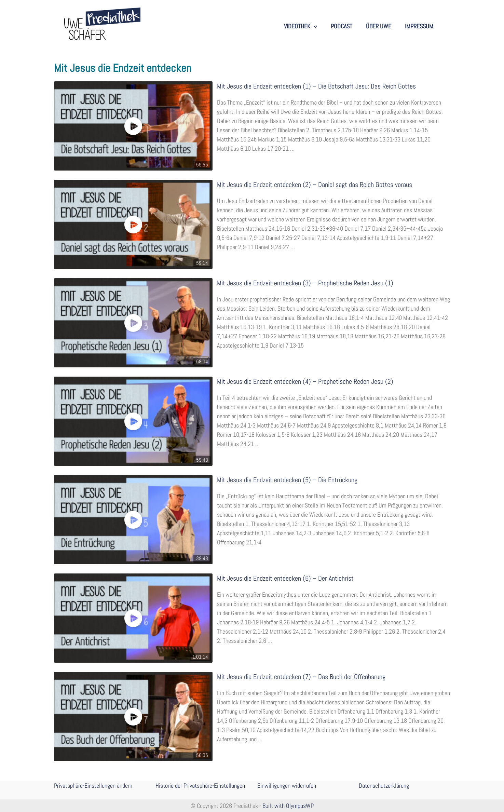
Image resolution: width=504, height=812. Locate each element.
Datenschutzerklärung (384, 786)
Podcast (342, 26)
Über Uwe (379, 26)
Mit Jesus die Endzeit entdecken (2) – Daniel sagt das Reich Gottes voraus (315, 185)
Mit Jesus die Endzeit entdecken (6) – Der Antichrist (285, 578)
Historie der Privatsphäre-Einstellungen (200, 786)
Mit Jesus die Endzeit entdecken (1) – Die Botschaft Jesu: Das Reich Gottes (316, 86)
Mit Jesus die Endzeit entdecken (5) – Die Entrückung (287, 480)
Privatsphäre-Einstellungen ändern (93, 786)
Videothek (301, 26)
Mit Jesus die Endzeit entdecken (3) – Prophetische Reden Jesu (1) (305, 283)
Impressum (419, 26)
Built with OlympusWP (288, 806)
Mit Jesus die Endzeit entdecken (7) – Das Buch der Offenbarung (301, 677)
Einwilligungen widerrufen (287, 786)
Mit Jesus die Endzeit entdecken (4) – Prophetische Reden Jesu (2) (305, 382)
